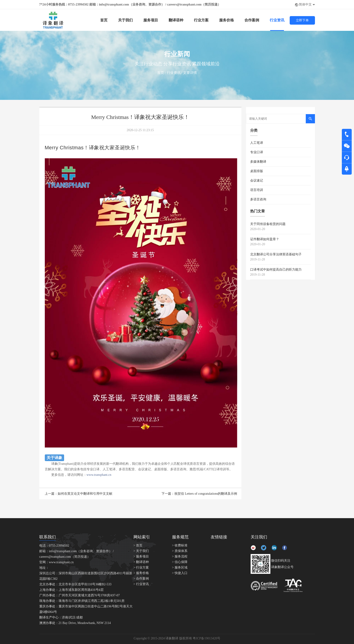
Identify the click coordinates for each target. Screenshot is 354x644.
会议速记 (257, 180)
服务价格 (227, 20)
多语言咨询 (258, 199)
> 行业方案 (141, 567)
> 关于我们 (141, 551)
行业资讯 (277, 20)
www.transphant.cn (99, 475)
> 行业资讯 (141, 584)
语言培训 (257, 190)
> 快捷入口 (180, 573)
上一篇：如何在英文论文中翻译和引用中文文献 (79, 494)
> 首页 (138, 545)
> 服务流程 (180, 556)
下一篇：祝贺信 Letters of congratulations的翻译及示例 (199, 494)
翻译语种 (176, 20)
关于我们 (125, 20)
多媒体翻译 (258, 162)
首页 (104, 20)
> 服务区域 (180, 567)
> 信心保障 (180, 562)
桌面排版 (257, 171)
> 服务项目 (141, 556)
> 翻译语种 (141, 562)
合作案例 (252, 20)
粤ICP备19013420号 (207, 638)
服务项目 (151, 20)
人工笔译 (257, 143)
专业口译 (257, 152)
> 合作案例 (141, 579)
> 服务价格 (141, 573)
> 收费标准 (180, 545)
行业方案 (201, 20)
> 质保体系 (180, 551)
